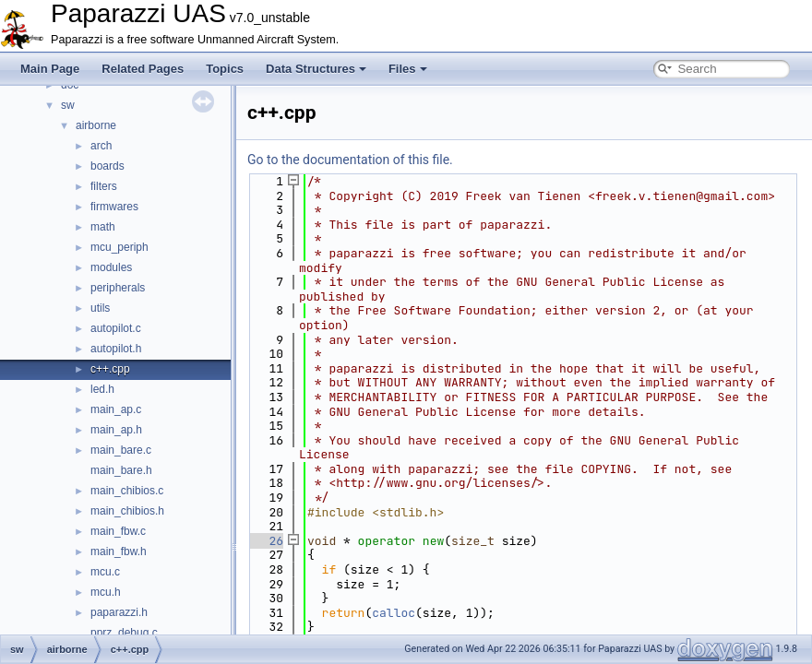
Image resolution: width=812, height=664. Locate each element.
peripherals (118, 288)
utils (100, 308)
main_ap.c (116, 409)
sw (68, 105)
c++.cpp (110, 369)
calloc (394, 613)
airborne (96, 125)
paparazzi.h (119, 612)
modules (111, 267)
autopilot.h (116, 349)
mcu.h (106, 592)
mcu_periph (119, 247)
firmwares (114, 207)
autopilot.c (116, 328)
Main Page (50, 69)
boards (107, 166)
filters (104, 186)
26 (265, 541)
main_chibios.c (127, 491)
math (103, 227)
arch (101, 146)
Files (408, 69)
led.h (102, 389)
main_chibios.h (127, 511)
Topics (225, 69)
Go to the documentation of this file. (350, 160)
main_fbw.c (118, 531)
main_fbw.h (119, 551)
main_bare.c (121, 450)
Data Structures (316, 69)
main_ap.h (116, 430)
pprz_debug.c (124, 633)
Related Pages (143, 69)
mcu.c (105, 572)
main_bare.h (121, 470)
